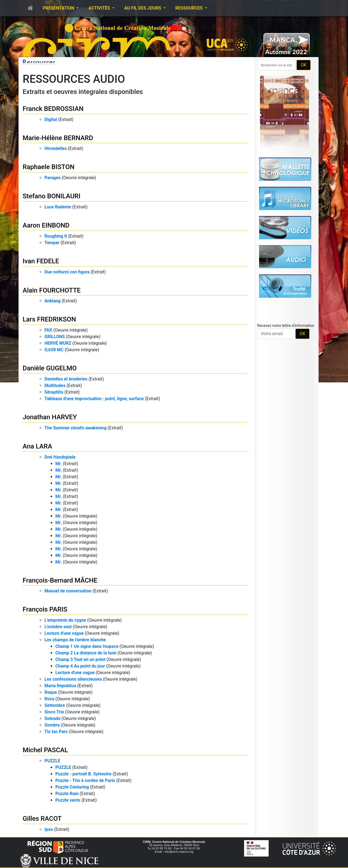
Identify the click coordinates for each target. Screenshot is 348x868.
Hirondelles (56, 148)
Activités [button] (100, 8)
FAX (48, 330)
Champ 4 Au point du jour (80, 666)
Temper (52, 243)
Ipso (49, 829)
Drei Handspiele (60, 457)
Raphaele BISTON (49, 167)
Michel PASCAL (45, 750)
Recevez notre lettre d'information (286, 326)
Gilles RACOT (42, 819)
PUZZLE (52, 761)
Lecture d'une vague (64, 633)
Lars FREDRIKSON (49, 319)
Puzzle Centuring (72, 787)
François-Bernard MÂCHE (60, 580)
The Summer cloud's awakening (75, 428)
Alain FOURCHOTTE (52, 290)
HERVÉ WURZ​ (58, 343)
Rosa (49, 699)
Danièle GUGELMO (50, 368)
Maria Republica (60, 686)
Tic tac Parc (56, 732)
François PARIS (45, 609)
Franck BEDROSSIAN (53, 109)
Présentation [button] (59, 8)
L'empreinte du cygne (65, 620)
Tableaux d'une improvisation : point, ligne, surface (94, 399)
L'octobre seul (58, 627)
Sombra (52, 725)
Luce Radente (58, 207)
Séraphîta (54, 392)
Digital (51, 119)
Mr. (58, 464)
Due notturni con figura (67, 272)
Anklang (52, 301)
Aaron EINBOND (46, 225)
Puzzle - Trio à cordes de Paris (85, 780)
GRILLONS (55, 337)
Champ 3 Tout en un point (80, 659)
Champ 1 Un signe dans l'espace (87, 646)
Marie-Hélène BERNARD (58, 138)
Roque (51, 692)
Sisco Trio (54, 712)
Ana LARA (37, 446)
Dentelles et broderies (66, 379)
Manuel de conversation (68, 591)
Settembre (55, 705)
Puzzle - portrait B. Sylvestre (83, 774)
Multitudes (55, 386)
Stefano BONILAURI (52, 196)
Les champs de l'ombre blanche (75, 640)
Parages (52, 178)
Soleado (52, 718)
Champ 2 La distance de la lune (86, 653)
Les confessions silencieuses (73, 679)
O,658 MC (54, 350)
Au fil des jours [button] (143, 8)
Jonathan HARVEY (50, 417)
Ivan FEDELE (41, 261)
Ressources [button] (190, 8)
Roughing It (56, 236)
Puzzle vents (68, 800)
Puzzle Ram (67, 794)
